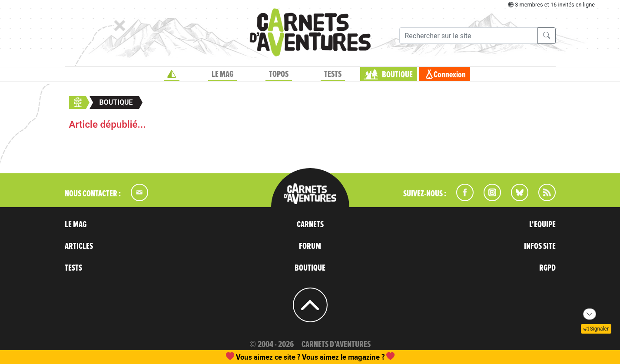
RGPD (547, 268)
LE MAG (222, 74)
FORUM (310, 246)
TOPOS (279, 74)
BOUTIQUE (397, 75)
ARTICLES (79, 246)
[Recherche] (469, 36)
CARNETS (310, 225)
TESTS (333, 74)
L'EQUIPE (542, 225)
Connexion (450, 75)
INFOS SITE (540, 246)
